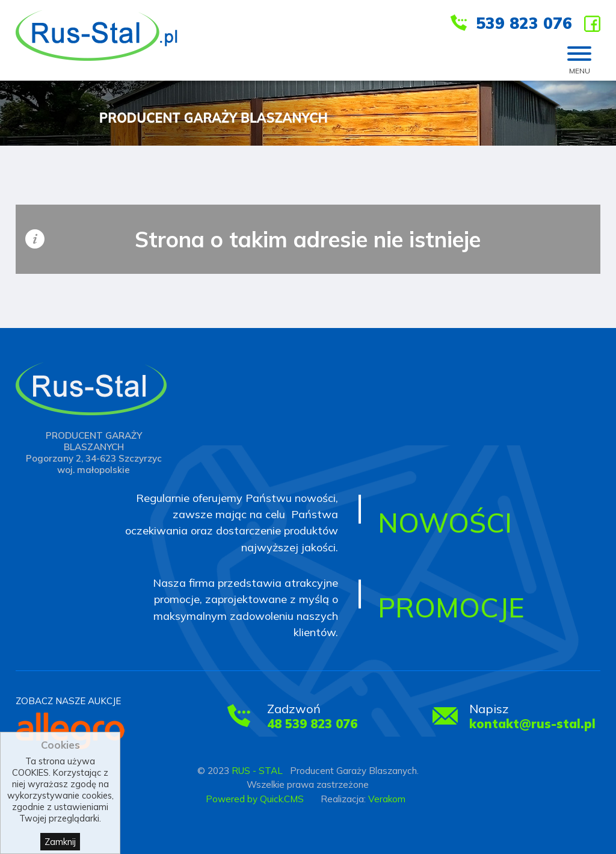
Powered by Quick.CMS (255, 799)
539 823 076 (524, 23)
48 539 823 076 (312, 724)
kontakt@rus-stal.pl (532, 724)
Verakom (387, 799)
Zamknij (60, 842)
